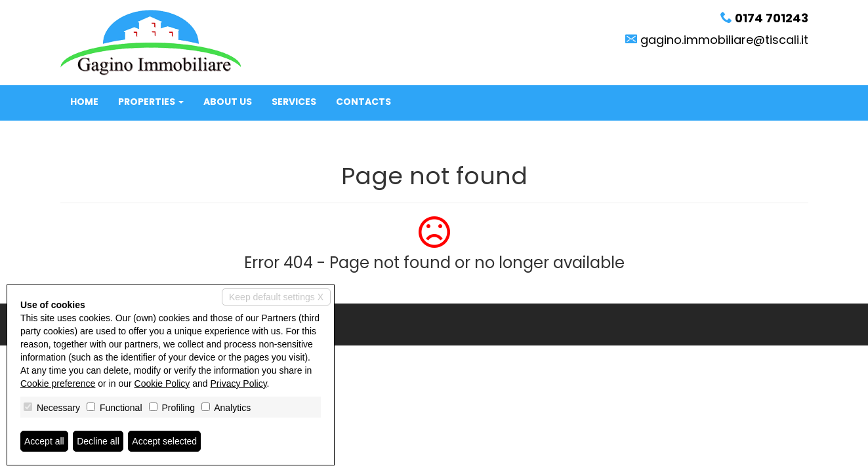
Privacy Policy (239, 383)
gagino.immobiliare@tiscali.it (724, 40)
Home (84, 102)
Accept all (44, 441)
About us (228, 102)
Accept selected (164, 441)
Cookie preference (58, 383)
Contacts (363, 102)
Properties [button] (151, 102)
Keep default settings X (276, 297)
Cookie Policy (162, 383)
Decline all (98, 441)
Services (294, 102)
